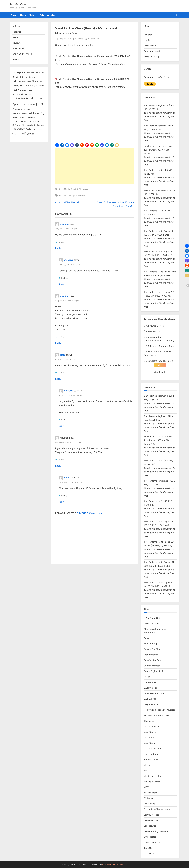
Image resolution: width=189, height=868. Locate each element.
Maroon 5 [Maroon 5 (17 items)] (29, 94)
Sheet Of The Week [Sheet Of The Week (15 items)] (20, 121)
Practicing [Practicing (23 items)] (17, 109)
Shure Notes (150, 837)
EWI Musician (151, 688)
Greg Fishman (151, 704)
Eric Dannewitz (151, 682)
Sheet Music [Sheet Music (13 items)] (30, 118)
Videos (16, 59)
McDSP (147, 771)
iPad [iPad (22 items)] (31, 86)
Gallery (33, 15)
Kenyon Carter (151, 760)
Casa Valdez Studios (154, 660)
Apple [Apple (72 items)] (21, 72)
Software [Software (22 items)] (17, 125)
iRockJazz (149, 721)
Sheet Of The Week (79, 189)
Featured (17, 32)
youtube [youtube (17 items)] (31, 134)
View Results (160, 372)
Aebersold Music (152, 623)
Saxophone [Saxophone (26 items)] (18, 117)
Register (148, 35)
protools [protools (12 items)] (27, 109)
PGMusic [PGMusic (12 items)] (31, 105)
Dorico (147, 677)
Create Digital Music (154, 671)
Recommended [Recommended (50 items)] (22, 113)
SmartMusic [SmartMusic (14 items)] (35, 121)
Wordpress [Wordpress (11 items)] (16, 134)
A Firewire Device (155, 326)
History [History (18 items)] (16, 86)
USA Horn (149, 854)
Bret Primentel (151, 655)
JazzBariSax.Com (153, 749)
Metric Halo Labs (152, 776)
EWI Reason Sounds (154, 693)
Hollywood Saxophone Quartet (159, 710)
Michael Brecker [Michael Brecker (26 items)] (21, 98)
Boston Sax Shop (152, 649)
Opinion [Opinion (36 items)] (17, 104)
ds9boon (83, 513)
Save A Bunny (151, 820)
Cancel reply (96, 513)
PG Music (149, 798)
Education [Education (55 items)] (19, 81)
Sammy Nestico (152, 815)
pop (75, 195)
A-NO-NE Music (152, 618)
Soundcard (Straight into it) (160, 361)
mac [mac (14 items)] (31, 90)
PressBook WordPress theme (114, 865)
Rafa (63, 355)
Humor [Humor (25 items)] (24, 86)
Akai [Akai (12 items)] (14, 73)
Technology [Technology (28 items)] (19, 129)
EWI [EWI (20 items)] (29, 81)
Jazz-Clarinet (150, 732)
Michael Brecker (152, 782)
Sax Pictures (150, 826)
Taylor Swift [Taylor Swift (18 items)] (28, 125)
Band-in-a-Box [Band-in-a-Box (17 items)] (37, 73)
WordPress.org (151, 57)
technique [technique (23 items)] (39, 125)
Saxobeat (82, 195)
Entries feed (150, 46)
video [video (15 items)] (40, 129)
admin (67, 478)
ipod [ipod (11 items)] (36, 86)
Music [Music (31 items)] (34, 98)
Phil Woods (149, 804)
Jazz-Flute (149, 738)
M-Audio (148, 765)
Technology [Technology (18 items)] (31, 129)
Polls (42, 15)
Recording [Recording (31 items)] (39, 113)
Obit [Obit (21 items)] (41, 98)
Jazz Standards (152, 727)
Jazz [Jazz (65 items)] (16, 90)
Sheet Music (64, 189)
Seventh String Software (156, 831)
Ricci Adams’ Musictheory (157, 809)
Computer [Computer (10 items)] (32, 77)
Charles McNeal (152, 666)
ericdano (79, 38)
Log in (147, 40)
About (14, 15)
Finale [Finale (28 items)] (35, 81)
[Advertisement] (94, 166)
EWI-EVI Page (151, 699)
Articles (51, 15)
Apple (147, 638)
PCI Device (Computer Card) (160, 346)
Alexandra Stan (65, 195)
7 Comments (94, 39)
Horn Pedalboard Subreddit (157, 716)
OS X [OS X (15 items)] (25, 104)
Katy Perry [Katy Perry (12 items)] (24, 90)
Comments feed (152, 51)
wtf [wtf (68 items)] (24, 133)
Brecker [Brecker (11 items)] (25, 77)
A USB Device (153, 331)
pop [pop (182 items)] (40, 104)
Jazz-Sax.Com (18, 4)
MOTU (147, 787)
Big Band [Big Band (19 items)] (17, 77)
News (15, 37)
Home (23, 15)
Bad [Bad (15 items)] (28, 73)
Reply (58, 248)
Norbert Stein (150, 793)
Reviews (17, 43)
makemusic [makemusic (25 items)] (18, 94)
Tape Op (148, 848)
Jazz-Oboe (149, 743)
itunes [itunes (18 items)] (41, 86)
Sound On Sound (152, 842)
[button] (57, 145)
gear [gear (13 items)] (41, 82)
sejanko (64, 224)
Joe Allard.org (151, 754)
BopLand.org (150, 644)
